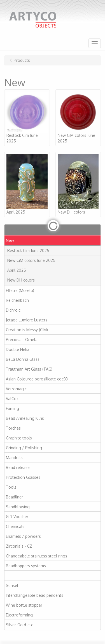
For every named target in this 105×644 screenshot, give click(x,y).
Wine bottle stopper (24, 605)
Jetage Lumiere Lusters (27, 320)
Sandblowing (18, 507)
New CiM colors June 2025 (31, 260)
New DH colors (21, 280)
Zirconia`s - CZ (19, 546)
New (10, 240)
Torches (13, 428)
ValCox (12, 399)
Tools (11, 487)
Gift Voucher (17, 517)
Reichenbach (17, 300)
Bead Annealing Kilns (25, 418)
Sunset (12, 585)
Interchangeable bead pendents (35, 595)
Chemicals (15, 526)
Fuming (12, 408)
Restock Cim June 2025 (28, 250)
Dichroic (13, 310)
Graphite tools (19, 438)
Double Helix (17, 349)
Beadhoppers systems (26, 566)
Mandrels (14, 458)
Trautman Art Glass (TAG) (29, 369)
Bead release (18, 467)
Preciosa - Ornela (22, 340)
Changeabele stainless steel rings (37, 556)
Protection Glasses (23, 477)
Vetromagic (16, 389)
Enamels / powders (23, 536)
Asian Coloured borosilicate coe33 (37, 379)
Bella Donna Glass (23, 359)
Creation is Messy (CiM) (27, 330)
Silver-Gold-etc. (20, 625)
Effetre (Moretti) (20, 290)
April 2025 (17, 270)
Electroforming (19, 615)
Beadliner (14, 497)
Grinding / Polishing (24, 448)
